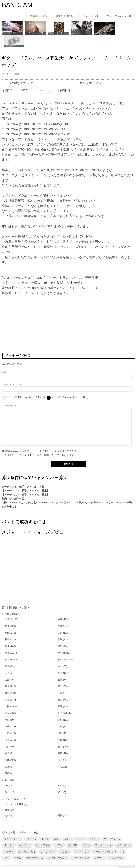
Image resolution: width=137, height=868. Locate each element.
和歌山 (61, 700)
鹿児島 (61, 753)
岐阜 (7, 673)
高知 (7, 733)
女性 (6, 844)
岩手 (7, 613)
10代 (60, 772)
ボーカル (31, 826)
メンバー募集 (12, 786)
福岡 (60, 733)
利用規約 (7, 438)
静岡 (60, 673)
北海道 (8, 606)
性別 (7, 797)
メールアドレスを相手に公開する (26, 384)
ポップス (65, 838)
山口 (7, 720)
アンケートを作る (9, 33)
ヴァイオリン (82, 838)
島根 (60, 707)
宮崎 (7, 753)
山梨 (7, 666)
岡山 (7, 713)
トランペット (124, 832)
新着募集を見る (39, 16)
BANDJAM (17, 5)
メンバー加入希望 (14, 791)
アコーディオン (112, 826)
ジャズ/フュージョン (105, 838)
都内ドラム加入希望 (13, 485)
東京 (7, 646)
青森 (60, 606)
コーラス (99, 844)
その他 (8, 802)
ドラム (18, 844)
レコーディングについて (102, 33)
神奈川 (61, 646)
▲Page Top (127, 855)
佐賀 (7, 740)
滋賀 (7, 686)
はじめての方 (9, 858)
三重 (60, 680)
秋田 (7, 619)
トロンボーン (116, 844)
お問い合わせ (96, 858)
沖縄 (7, 760)
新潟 (7, 653)
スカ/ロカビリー (13, 826)
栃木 (7, 633)
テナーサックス (35, 844)
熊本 (7, 747)
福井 (60, 660)
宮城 (60, 613)
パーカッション (81, 844)
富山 (60, 653)
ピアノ (59, 832)
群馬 (60, 633)
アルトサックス (103, 832)
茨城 (60, 626)
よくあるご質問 (72, 858)
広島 (60, 713)
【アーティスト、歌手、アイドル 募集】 (26, 477)
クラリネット (48, 838)
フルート (9, 838)
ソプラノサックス (58, 844)
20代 (7, 772)
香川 (7, 727)
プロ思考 (73, 832)
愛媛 (60, 727)
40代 (60, 779)
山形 (60, 619)
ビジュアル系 (43, 832)
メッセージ (8, 392)
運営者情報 (49, 858)
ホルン (45, 826)
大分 (60, 747)
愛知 (7, 680)
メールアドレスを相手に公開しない (71, 384)
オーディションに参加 (33, 33)
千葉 (60, 640)
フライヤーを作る (54, 33)
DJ (123, 838)
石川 (7, 660)
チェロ (80, 826)
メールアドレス (11, 371)
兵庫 (60, 693)
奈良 (7, 700)
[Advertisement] (68, 311)
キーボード (25, 832)
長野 (60, 666)
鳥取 (7, 707)
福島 (7, 626)
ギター (68, 826)
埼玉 (7, 640)
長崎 (60, 740)
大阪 (7, 693)
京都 (60, 686)
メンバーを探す (90, 16)
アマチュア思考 (27, 838)
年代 (7, 767)
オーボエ (9, 832)
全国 (7, 601)
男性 (60, 802)
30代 (7, 779)
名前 (4, 358)
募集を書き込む (64, 16)
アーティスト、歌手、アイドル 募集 (23, 473)
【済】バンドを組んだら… (78, 31)
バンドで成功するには (119, 16)
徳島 (60, 720)
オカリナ (94, 826)
